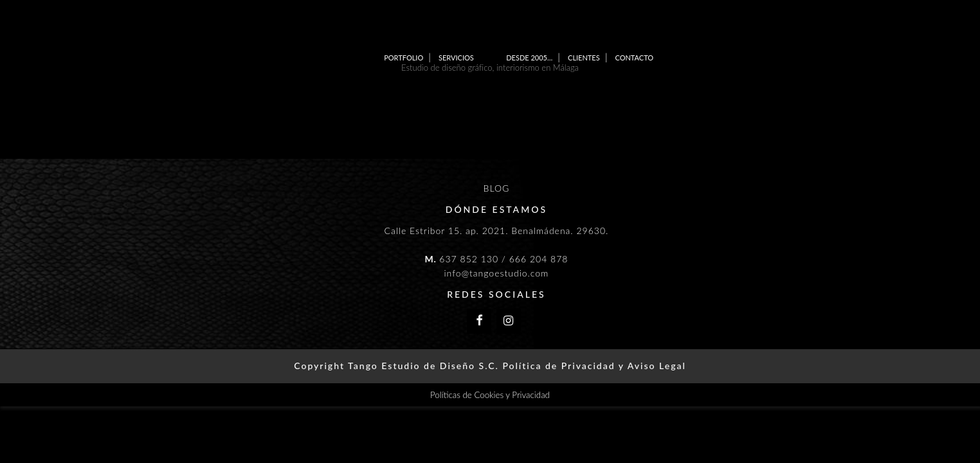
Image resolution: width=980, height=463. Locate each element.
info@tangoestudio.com (496, 273)
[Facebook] (479, 321)
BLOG (497, 188)
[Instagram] (509, 321)
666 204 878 (539, 259)
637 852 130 (469, 259)
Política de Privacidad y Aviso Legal (594, 366)
